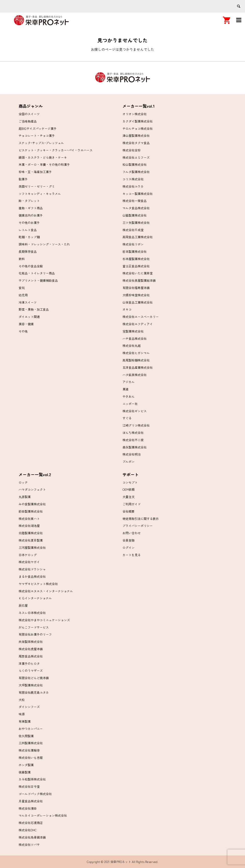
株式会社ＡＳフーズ (136, 157)
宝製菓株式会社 (133, 331)
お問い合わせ (132, 533)
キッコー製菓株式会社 (138, 194)
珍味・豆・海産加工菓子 (35, 172)
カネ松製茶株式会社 (32, 779)
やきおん (129, 396)
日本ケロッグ (28, 555)
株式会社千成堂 (133, 230)
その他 (23, 331)
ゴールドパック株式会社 (35, 794)
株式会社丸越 (132, 345)
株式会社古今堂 (29, 786)
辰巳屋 (23, 605)
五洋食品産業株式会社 (138, 367)
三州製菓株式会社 (31, 743)
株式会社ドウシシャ (32, 569)
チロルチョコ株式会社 (138, 128)
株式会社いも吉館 (31, 757)
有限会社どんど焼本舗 (34, 678)
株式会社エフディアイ (138, 324)
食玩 (22, 288)
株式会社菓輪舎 (29, 750)
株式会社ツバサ (29, 844)
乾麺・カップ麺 (29, 237)
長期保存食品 (28, 251)
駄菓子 (23, 179)
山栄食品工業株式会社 (138, 302)
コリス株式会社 (133, 179)
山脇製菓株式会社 (135, 215)
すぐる (127, 418)
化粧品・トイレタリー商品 (37, 273)
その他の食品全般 (31, 266)
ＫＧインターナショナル (35, 598)
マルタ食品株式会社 (136, 208)
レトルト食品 (28, 230)
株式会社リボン (133, 244)
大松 (22, 700)
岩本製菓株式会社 (135, 251)
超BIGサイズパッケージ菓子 (38, 128)
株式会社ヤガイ (29, 562)
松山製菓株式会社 (135, 164)
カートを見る (132, 555)
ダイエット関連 (29, 317)
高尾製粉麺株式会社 (136, 360)
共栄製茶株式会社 (31, 642)
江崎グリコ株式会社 (136, 425)
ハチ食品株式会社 (135, 338)
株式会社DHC (28, 830)
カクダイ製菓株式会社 (138, 121)
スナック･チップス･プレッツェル (41, 143)
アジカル (129, 382)
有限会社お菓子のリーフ (35, 634)
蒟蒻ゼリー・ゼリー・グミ (37, 186)
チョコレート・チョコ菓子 (37, 135)
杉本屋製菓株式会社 (136, 259)
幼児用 (23, 295)
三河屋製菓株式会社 (32, 547)
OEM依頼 (129, 489)
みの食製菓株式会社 (32, 504)
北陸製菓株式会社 (31, 533)
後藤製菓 (25, 772)
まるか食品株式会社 (32, 576)
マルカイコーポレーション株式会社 (43, 815)
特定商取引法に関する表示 (141, 519)
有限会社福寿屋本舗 (136, 288)
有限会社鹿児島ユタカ (34, 692)
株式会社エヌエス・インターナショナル (46, 591)
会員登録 (129, 540)
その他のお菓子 (29, 222)
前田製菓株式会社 (31, 511)
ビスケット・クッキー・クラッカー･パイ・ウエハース (56, 150)
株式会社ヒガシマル (136, 353)
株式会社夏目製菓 (31, 540)
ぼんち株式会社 (133, 432)
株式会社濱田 (28, 808)
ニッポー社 (130, 404)
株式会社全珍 (132, 150)
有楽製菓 (25, 721)
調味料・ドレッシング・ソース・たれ (44, 244)
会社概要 (129, 511)
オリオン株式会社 (135, 114)
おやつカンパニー (31, 729)
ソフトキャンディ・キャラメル (40, 194)
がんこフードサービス (34, 627)
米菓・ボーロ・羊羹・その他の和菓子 (44, 164)
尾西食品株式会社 (31, 656)
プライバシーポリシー (138, 526)
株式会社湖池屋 (29, 526)
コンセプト (130, 482)
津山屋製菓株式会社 (136, 135)
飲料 (22, 259)
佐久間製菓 (26, 736)
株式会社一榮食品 (135, 201)
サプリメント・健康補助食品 (38, 280)
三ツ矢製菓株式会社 (136, 222)
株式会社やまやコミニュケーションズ (44, 620)
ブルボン (129, 461)
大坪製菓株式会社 (31, 685)
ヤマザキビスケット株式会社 (38, 584)
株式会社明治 (132, 454)
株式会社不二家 (133, 440)
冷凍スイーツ (28, 302)
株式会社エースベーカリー (141, 317)
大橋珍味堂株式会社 (136, 295)
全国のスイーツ (29, 114)
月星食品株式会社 (31, 801)
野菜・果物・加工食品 (34, 309)
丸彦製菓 (25, 497)
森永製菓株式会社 (135, 447)
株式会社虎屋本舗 (31, 649)
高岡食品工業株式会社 (138, 237)
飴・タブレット (29, 201)
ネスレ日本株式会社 (32, 613)
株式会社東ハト (29, 519)
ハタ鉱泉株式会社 (135, 375)
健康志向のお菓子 (31, 215)
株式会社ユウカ (133, 186)
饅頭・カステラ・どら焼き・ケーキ (43, 157)
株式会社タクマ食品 (136, 143)
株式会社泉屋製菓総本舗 (139, 280)
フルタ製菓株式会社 (136, 172)
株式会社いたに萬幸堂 (138, 273)
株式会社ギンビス (135, 411)
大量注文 (129, 497)
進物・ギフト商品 (31, 208)
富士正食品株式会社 (136, 266)
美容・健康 (26, 324)
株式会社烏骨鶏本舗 (32, 837)
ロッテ (23, 482)
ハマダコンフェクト (32, 489)
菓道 (126, 389)
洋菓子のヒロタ (29, 663)
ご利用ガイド (132, 504)
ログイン (129, 547)
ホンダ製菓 (26, 765)
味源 (22, 714)
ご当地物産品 (28, 121)
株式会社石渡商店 (31, 823)
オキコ (127, 309)
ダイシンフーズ (29, 707)
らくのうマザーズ (31, 670)
